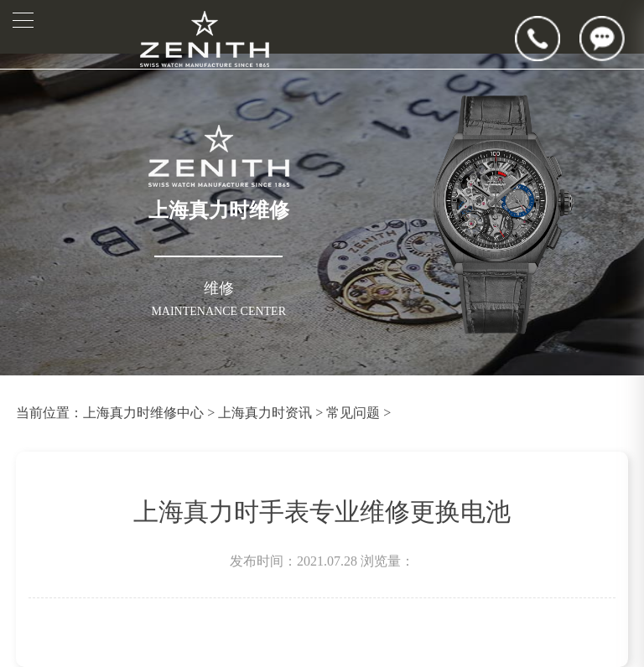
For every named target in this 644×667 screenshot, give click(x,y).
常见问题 (353, 413)
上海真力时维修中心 (143, 413)
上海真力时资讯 (265, 413)
